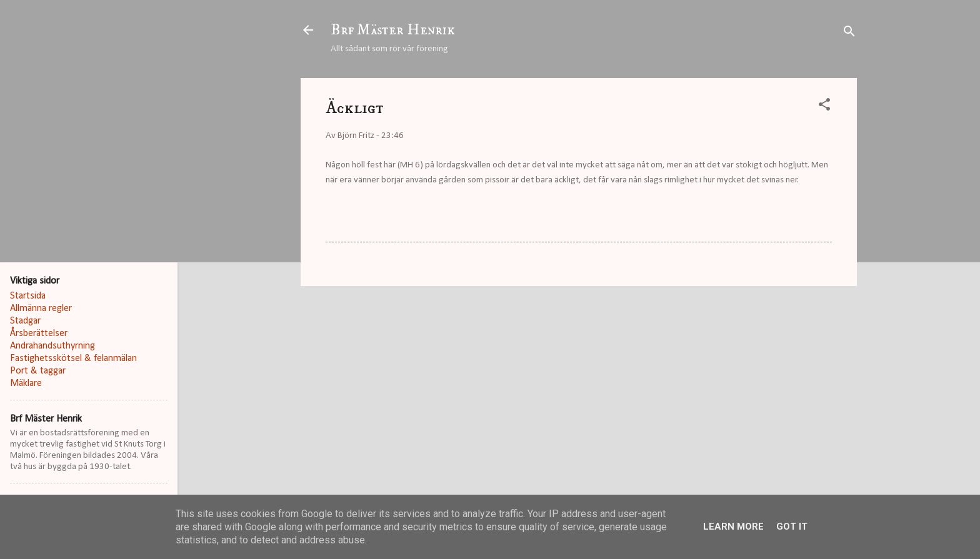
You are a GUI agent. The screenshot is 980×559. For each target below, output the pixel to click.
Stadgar (25, 321)
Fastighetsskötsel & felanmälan (73, 359)
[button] (824, 107)
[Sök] (849, 34)
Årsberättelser (39, 334)
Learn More (733, 527)
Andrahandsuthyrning (52, 346)
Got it (792, 527)
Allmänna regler (41, 309)
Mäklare (26, 383)
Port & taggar (38, 371)
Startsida (28, 296)
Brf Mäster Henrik (393, 30)
